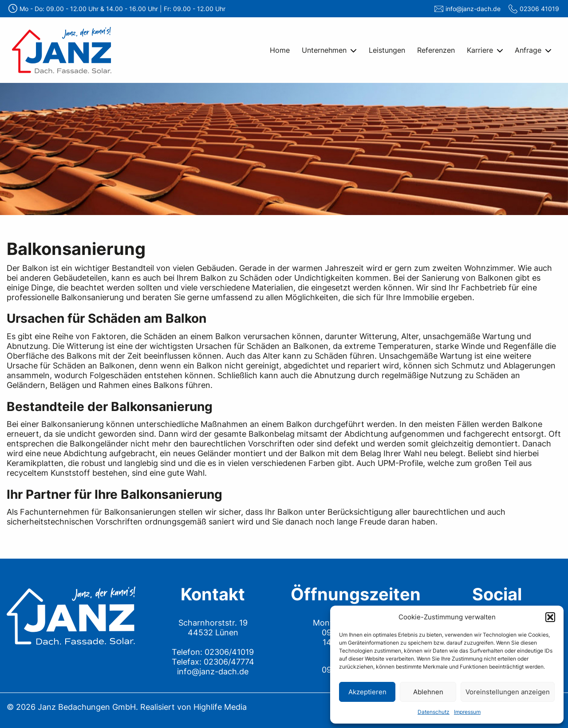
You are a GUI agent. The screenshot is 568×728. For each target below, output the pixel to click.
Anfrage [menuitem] (528, 50)
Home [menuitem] (280, 50)
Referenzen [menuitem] (436, 50)
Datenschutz (434, 712)
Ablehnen (428, 692)
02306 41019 (539, 9)
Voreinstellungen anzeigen (508, 692)
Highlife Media (220, 707)
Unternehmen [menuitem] (324, 50)
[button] (550, 617)
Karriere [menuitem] (480, 50)
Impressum (467, 712)
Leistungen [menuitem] (387, 50)
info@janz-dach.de (473, 9)
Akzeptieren (367, 692)
